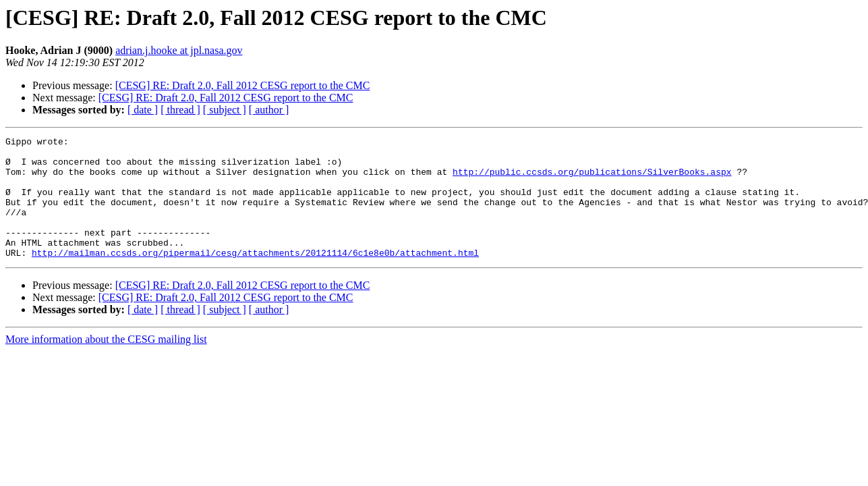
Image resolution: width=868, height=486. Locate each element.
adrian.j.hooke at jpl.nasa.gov (179, 50)
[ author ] (269, 110)
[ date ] (143, 110)
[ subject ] (225, 110)
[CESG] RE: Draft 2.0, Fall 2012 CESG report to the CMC (243, 85)
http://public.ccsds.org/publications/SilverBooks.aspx (592, 180)
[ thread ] (180, 110)
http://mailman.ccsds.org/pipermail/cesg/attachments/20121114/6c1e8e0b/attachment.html (255, 277)
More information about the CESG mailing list (106, 363)
